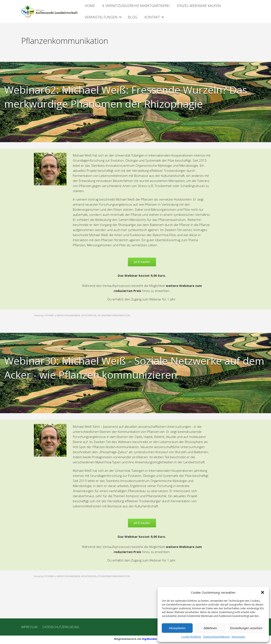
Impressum (238, 637)
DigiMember (150, 639)
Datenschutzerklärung (216, 637)
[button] (263, 592)
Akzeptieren (177, 628)
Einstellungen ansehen (246, 628)
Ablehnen (210, 628)
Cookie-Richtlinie (191, 637)
